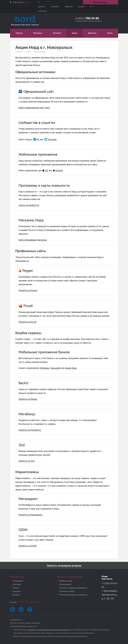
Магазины (38, 33)
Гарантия (69, 7)
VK (38, 139)
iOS (46, 170)
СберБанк (44, 368)
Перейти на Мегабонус (30, 430)
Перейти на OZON (28, 546)
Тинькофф (55, 368)
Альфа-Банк (71, 368)
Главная (19, 33)
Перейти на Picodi (27, 322)
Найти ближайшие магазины (33, 240)
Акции (75, 33)
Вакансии (92, 33)
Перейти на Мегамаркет (31, 515)
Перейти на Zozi (27, 461)
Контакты (55, 7)
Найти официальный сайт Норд (34, 108)
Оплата (81, 7)
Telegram (52, 139)
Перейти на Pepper (28, 290)
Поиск (110, 33)
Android (59, 170)
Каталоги (57, 33)
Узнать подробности (29, 205)
